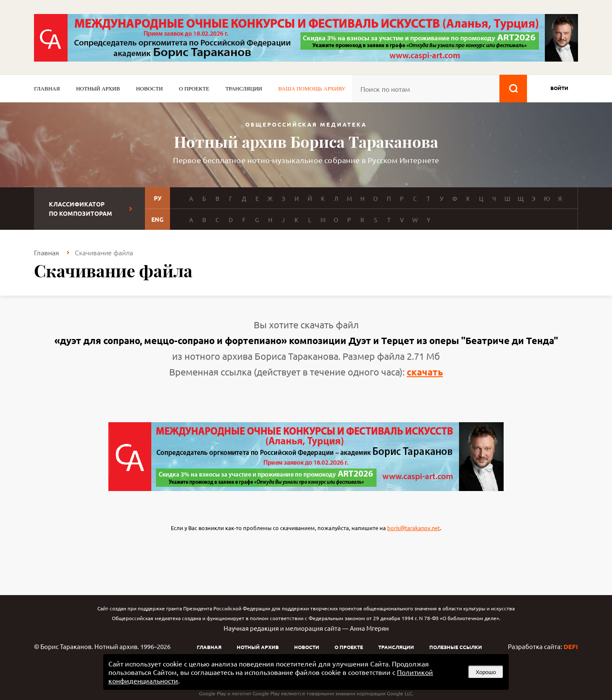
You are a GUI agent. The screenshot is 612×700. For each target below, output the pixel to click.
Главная (47, 89)
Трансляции (244, 89)
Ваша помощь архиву (312, 89)
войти (559, 88)
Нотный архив (98, 89)
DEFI (571, 646)
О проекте (194, 89)
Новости (149, 89)
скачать (425, 372)
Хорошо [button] (486, 672)
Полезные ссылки (456, 647)
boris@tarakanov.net (414, 528)
